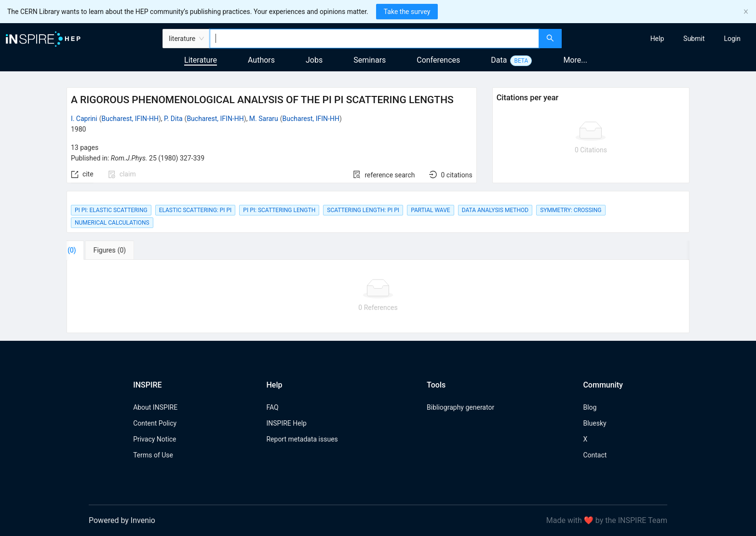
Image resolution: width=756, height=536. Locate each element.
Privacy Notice (155, 439)
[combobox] (374, 39)
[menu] (660, 39)
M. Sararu (264, 119)
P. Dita (173, 119)
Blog (590, 407)
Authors (261, 60)
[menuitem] (657, 39)
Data (499, 60)
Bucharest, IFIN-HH (130, 119)
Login (732, 39)
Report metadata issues (302, 439)
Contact (595, 455)
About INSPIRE (155, 407)
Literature (201, 60)
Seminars (370, 60)
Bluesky (594, 423)
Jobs (314, 60)
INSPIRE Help (286, 423)
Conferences (438, 60)
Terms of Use (153, 455)
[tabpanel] (378, 296)
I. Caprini (84, 119)
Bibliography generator (460, 407)
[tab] (97, 250)
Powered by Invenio (122, 520)
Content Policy (155, 423)
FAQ (272, 407)
